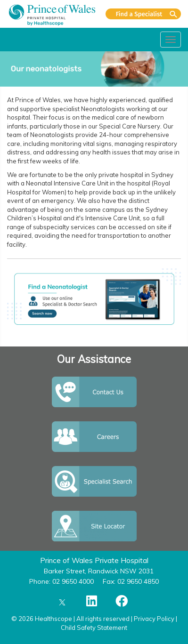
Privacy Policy (154, 619)
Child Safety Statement (94, 628)
